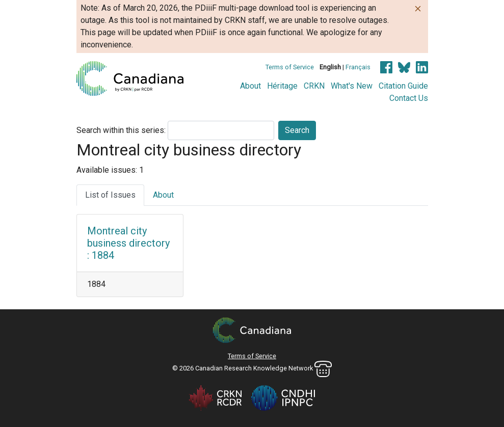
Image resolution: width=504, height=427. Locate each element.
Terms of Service (290, 67)
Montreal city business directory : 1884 (128, 243)
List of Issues (110, 195)
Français (358, 67)
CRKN (314, 86)
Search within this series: (121, 130)
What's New (352, 86)
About (250, 86)
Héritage (282, 86)
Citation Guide (403, 86)
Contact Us (409, 98)
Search (297, 130)
